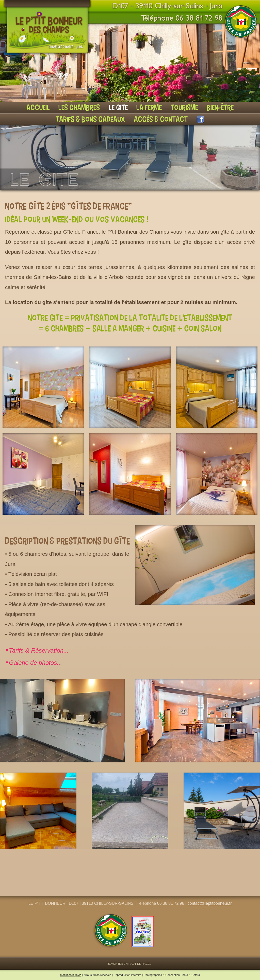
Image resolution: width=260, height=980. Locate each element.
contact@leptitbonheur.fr (210, 903)
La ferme (149, 107)
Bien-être (220, 107)
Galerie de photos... (35, 663)
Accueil (38, 107)
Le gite (118, 107)
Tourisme (184, 107)
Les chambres (79, 107)
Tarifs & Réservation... (39, 650)
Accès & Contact (161, 119)
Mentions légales (71, 975)
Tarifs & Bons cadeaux (90, 119)
